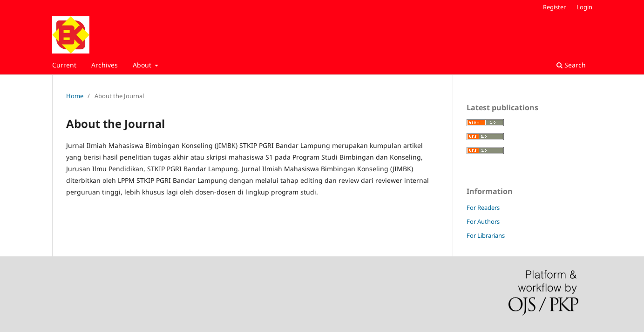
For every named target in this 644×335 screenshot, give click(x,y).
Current (64, 65)
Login (584, 7)
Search (571, 65)
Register (554, 7)
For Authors (483, 221)
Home (75, 96)
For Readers (483, 208)
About (143, 65)
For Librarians (486, 235)
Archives (105, 65)
